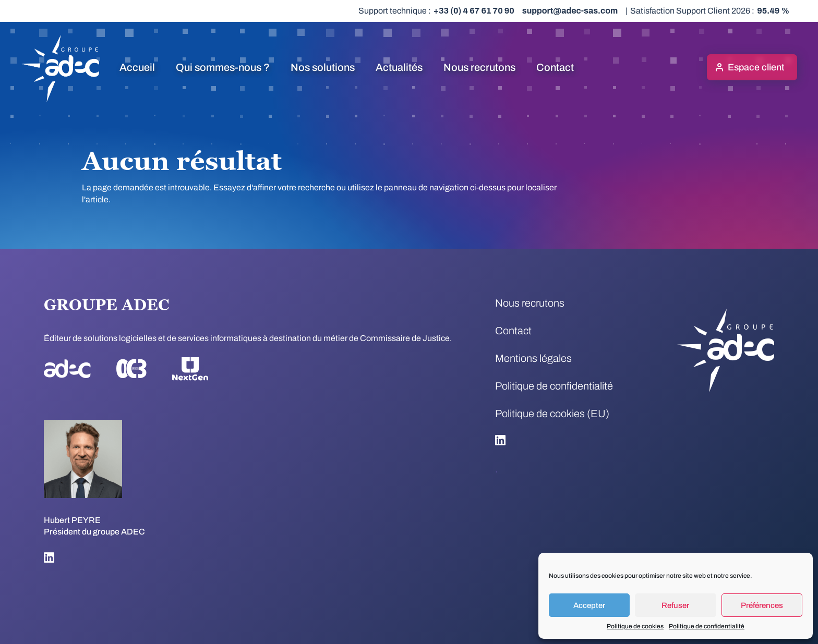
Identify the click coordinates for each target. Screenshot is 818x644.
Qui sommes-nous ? (223, 67)
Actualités (399, 67)
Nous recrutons (479, 67)
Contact (555, 67)
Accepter (589, 605)
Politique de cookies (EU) (552, 414)
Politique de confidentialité (707, 626)
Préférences (762, 605)
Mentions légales (533, 358)
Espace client (756, 67)
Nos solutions (323, 67)
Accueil (137, 67)
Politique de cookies (635, 626)
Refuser (675, 605)
